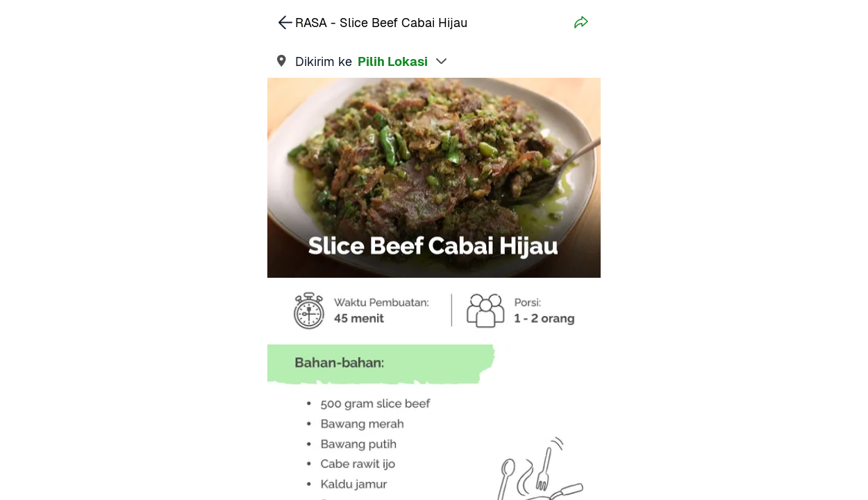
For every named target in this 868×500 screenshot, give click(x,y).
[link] (434, 61)
